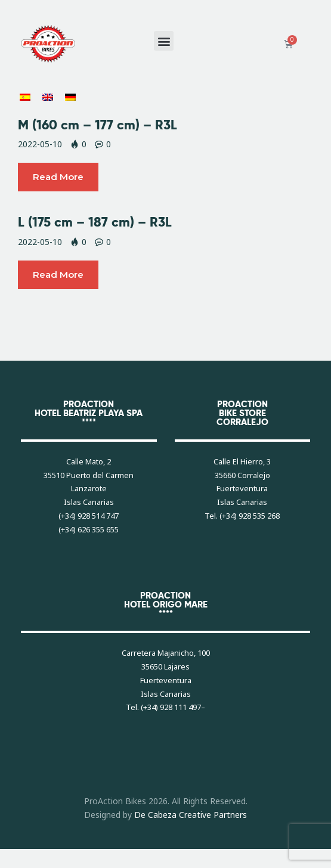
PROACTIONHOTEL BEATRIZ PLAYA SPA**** (89, 413)
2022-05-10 (40, 144)
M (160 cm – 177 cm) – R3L (98, 125)
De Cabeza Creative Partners (191, 815)
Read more (58, 177)
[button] (164, 41)
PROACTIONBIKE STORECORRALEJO (242, 413)
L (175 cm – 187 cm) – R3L (95, 222)
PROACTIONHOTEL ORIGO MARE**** (166, 604)
